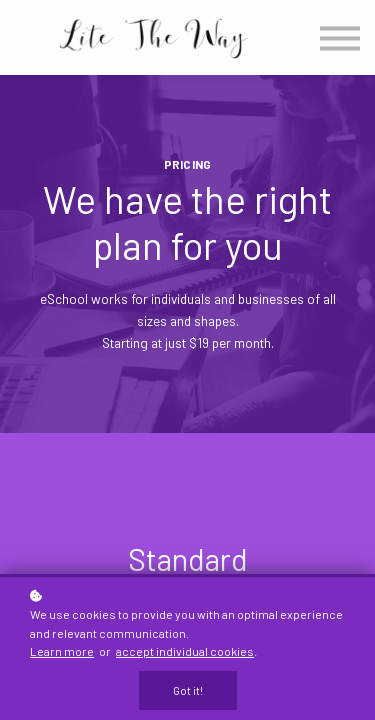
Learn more (62, 651)
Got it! (188, 690)
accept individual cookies (185, 651)
